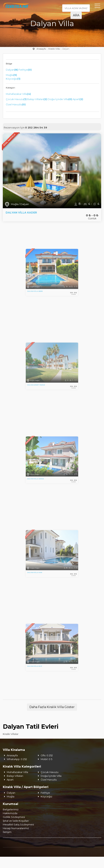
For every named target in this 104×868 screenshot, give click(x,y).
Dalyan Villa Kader (21, 213)
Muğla (11, 75)
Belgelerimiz (11, 809)
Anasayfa (41, 49)
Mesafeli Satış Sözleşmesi (18, 824)
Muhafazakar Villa (18, 94)
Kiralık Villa (54, 49)
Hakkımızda (10, 813)
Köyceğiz (13, 79)
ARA (76, 15)
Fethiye (25, 70)
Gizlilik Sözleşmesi (14, 817)
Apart (78, 99)
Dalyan (12, 70)
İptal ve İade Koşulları (16, 821)
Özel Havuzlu (16, 104)
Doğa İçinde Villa (60, 99)
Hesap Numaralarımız (16, 828)
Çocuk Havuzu (16, 99)
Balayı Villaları (37, 99)
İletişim (7, 832)
